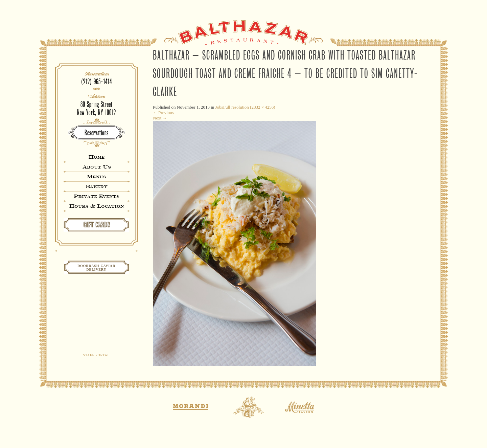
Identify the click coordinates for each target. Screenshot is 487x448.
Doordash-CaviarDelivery (96, 268)
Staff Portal (97, 355)
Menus (97, 176)
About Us (97, 167)
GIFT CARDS (97, 225)
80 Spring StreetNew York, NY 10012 (97, 108)
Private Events (97, 196)
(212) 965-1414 (97, 82)
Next (160, 118)
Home (97, 157)
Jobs (219, 107)
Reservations (97, 133)
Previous (163, 113)
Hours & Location (97, 206)
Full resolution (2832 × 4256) (249, 107)
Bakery (97, 186)
